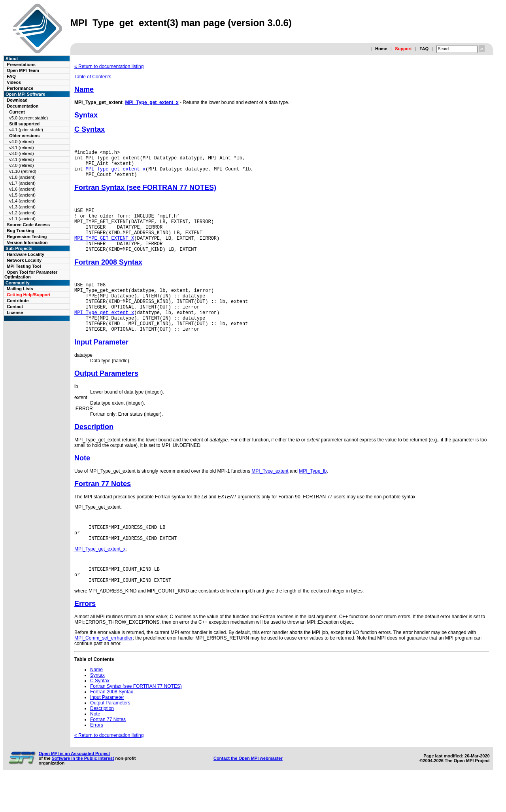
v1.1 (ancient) (22, 219)
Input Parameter (101, 368)
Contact (15, 307)
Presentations (21, 64)
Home (381, 49)
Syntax (86, 115)
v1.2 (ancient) (22, 213)
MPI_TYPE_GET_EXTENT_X (104, 251)
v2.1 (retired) (21, 159)
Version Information (27, 242)
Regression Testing (27, 237)
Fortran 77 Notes (103, 510)
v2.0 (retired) (21, 165)
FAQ (424, 49)
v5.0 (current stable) (28, 118)
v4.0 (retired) (21, 142)
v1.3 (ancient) (22, 207)
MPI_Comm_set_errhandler (103, 671)
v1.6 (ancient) (22, 189)
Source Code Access (28, 225)
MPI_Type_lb (313, 497)
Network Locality (24, 260)
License (15, 312)
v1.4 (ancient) (22, 201)
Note (82, 484)
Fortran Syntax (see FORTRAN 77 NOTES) (145, 193)
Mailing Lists (20, 289)
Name (84, 89)
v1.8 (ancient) (22, 177)
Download (17, 100)
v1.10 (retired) (23, 171)
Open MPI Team (23, 70)
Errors (85, 637)
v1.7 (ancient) (22, 183)
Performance (20, 88)
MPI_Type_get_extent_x (152, 102)
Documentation (23, 106)
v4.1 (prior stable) (26, 130)
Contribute (18, 301)
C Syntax (90, 129)
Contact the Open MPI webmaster (248, 791)
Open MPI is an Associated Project (75, 787)
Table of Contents (93, 77)
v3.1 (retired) (21, 148)
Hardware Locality (25, 254)
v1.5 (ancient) (22, 195)
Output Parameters (106, 399)
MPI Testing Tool (24, 266)
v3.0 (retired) (21, 153)
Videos (14, 82)
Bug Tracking (21, 231)
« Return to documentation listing (109, 66)
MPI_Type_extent (270, 497)
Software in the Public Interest (83, 791)
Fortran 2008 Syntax (108, 278)
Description (94, 453)
